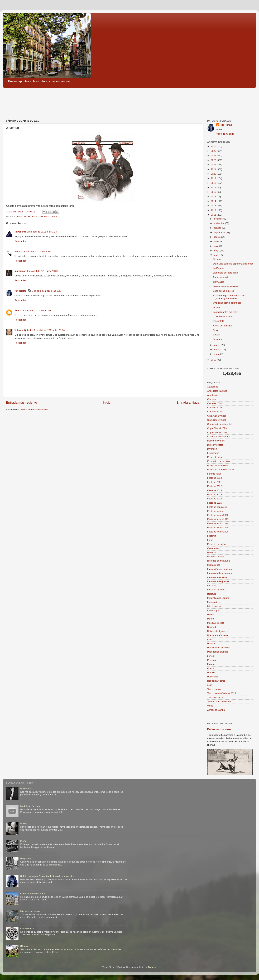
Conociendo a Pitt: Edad (33, 894)
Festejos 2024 (215, 494)
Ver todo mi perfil (225, 134)
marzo (217, 345)
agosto (217, 237)
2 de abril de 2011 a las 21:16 (49, 330)
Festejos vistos (215, 511)
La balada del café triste (225, 273)
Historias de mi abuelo (219, 561)
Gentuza (212, 552)
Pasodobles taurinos (218, 652)
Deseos (217, 259)
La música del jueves (218, 581)
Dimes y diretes (215, 445)
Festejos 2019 (215, 478)
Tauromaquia (214, 689)
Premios (212, 673)
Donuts (217, 307)
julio (216, 241)
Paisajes (212, 644)
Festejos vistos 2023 (218, 519)
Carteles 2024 (214, 403)
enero (217, 354)
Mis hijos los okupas (31, 911)
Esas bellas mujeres (224, 291)
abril (216, 255)
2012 (214, 210)
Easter (216, 335)
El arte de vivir (36, 216)
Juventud (218, 339)
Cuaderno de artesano (219, 437)
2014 (214, 201)
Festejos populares (217, 507)
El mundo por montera (219, 461)
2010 (214, 360)
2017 (214, 187)
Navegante (20, 232)
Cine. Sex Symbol (216, 416)
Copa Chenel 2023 (217, 428)
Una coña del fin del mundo (227, 303)
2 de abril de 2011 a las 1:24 (42, 232)
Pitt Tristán (21, 291)
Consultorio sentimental (219, 424)
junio (216, 246)
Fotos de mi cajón (216, 544)
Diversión (22, 216)
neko (17, 251)
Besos (23, 824)
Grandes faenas (215, 557)
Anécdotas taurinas (217, 391)
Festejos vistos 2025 (218, 528)
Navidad (212, 627)
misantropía (213, 610)
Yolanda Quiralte (24, 330)
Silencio (24, 946)
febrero (218, 350)
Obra (210, 639)
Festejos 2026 (215, 503)
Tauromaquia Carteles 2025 (222, 693)
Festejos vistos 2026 (218, 532)
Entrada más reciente (22, 402)
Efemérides (213, 453)
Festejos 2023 (215, 490)
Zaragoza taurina (216, 710)
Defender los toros (219, 729)
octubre (218, 228)
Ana (17, 310)
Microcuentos (214, 606)
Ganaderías (213, 548)
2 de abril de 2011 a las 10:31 (43, 271)
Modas (211, 615)
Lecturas (212, 585)
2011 (214, 215)
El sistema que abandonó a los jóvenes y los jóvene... (229, 297)
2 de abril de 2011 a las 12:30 (35, 310)
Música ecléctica (216, 623)
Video (210, 706)
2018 (214, 183)
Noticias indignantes (218, 631)
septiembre (220, 232)
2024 (214, 156)
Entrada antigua (188, 402)
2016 (214, 192)
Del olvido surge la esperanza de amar (233, 264)
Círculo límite (27, 929)
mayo (217, 251)
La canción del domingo (220, 569)
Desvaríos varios (216, 441)
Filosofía (212, 536)
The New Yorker (215, 697)
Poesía (211, 668)
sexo (210, 685)
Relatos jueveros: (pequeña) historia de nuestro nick (47, 876)
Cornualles (219, 282)
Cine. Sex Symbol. (217, 420)
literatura (212, 594)
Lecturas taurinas (216, 590)
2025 (214, 151)
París (23, 841)
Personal (212, 660)
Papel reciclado (221, 277)
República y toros (216, 681)
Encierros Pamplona (218, 465)
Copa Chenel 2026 (217, 432)
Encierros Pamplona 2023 (221, 470)
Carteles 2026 (214, 412)
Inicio (107, 402)
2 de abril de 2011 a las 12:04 (47, 291)
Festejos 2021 (215, 482)
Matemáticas (214, 602)
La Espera (218, 268)
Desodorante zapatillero (225, 286)
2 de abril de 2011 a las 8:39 (36, 251)
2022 (214, 165)
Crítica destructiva (222, 316)
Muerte (211, 619)
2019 (214, 178)
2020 (214, 174)
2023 (214, 160)
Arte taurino (213, 395)
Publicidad (213, 677)
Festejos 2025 (215, 499)
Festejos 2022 (215, 486)
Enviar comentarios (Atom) (35, 410)
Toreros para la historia (219, 702)
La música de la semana (220, 573)
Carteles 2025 (214, 407)
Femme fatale (214, 474)
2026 (214, 146)
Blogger (152, 967)
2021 (214, 169)
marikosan (20, 271)
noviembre (219, 223)
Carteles (212, 399)
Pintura (211, 664)
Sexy (216, 330)
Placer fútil (219, 321)
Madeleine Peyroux (30, 806)
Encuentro (26, 789)
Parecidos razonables (218, 648)
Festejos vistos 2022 (218, 515)
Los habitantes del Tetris (226, 312)
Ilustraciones (51, 216)
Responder (20, 241)
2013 (214, 206)
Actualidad (213, 387)
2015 (214, 197)
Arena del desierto (223, 326)
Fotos (210, 540)
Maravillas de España (218, 598)
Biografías (25, 859)
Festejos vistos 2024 (218, 523)
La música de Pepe (217, 577)
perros (210, 656)
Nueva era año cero (217, 635)
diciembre (219, 219)
